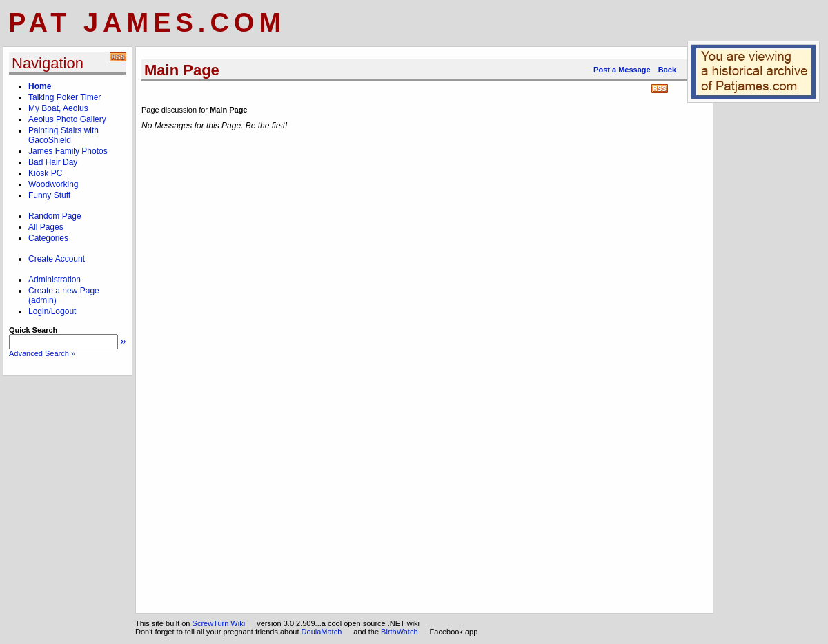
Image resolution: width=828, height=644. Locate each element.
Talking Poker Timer (65, 97)
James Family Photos (68, 151)
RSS (660, 89)
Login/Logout (52, 311)
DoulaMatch (322, 632)
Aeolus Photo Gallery (67, 119)
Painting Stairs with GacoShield (63, 135)
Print (676, 90)
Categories (48, 238)
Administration (55, 280)
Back (667, 70)
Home (40, 86)
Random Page (55, 216)
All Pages (46, 227)
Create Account (57, 259)
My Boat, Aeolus (58, 108)
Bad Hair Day (53, 162)
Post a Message (622, 70)
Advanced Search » (42, 353)
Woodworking (53, 184)
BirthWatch (399, 632)
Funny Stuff (49, 195)
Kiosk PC (45, 173)
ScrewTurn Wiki (219, 623)
